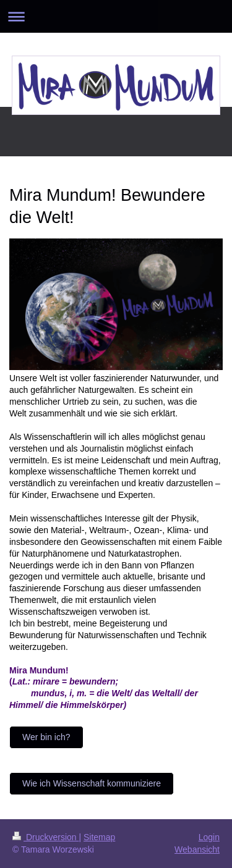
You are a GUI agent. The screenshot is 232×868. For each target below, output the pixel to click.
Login (209, 837)
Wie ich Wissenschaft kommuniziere (92, 783)
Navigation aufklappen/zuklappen (116, 16)
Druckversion (45, 837)
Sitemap (99, 837)
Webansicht (197, 849)
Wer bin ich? (46, 737)
